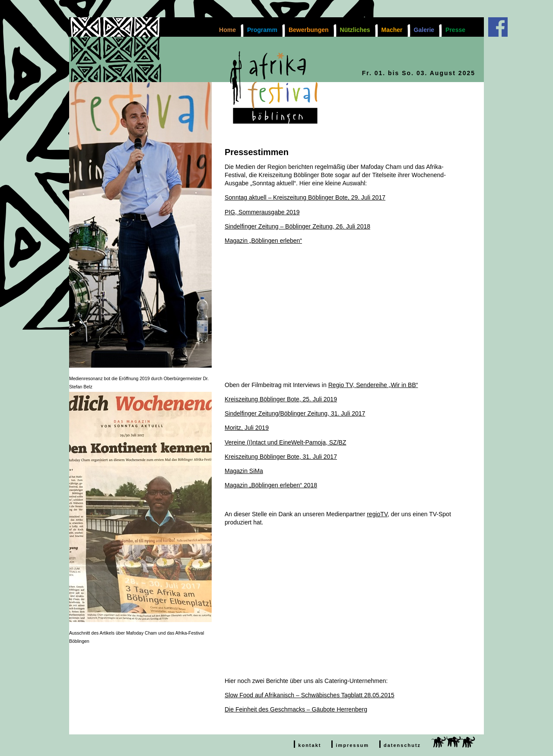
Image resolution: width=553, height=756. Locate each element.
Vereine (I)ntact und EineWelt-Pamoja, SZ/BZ (285, 442)
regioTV (377, 514)
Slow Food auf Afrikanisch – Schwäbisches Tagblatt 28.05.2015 (310, 695)
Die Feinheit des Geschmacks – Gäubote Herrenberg (296, 709)
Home (227, 30)
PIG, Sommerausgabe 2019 (262, 212)
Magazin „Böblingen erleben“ (263, 241)
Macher (392, 30)
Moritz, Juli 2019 (247, 428)
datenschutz (402, 745)
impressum (352, 745)
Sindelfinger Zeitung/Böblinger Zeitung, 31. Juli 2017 (295, 413)
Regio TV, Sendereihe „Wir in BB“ (373, 385)
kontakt (310, 745)
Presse (455, 30)
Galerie (424, 30)
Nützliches (355, 30)
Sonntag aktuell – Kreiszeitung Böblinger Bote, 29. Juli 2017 (305, 197)
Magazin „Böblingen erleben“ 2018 (271, 485)
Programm (262, 30)
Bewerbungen (309, 30)
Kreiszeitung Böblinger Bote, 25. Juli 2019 (281, 399)
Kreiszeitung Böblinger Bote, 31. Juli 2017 (281, 457)
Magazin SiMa (244, 471)
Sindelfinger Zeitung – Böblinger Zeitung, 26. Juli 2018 (297, 226)
